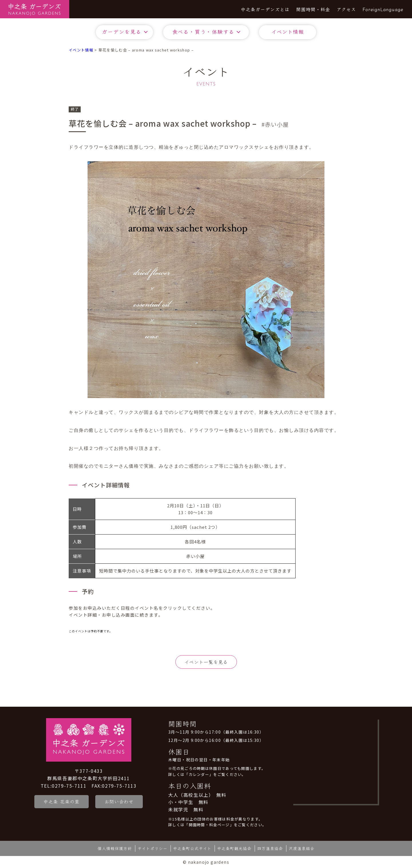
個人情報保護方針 (115, 848)
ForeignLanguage (383, 9)
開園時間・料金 (313, 9)
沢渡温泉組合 (302, 848)
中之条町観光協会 (234, 848)
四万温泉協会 (270, 848)
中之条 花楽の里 (62, 801)
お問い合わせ (120, 801)
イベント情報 (288, 31)
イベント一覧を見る (206, 662)
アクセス (346, 9)
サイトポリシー (152, 848)
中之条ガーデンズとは (265, 9)
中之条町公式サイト (192, 848)
